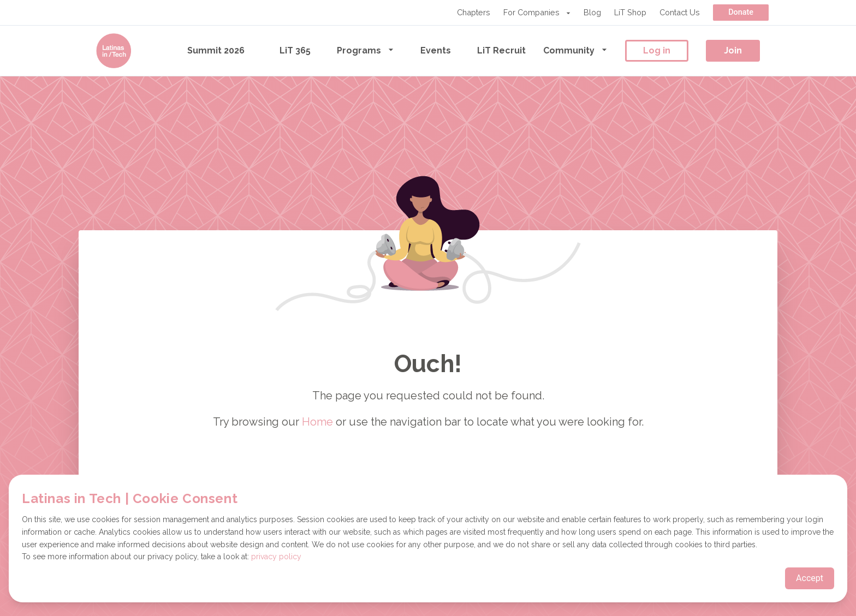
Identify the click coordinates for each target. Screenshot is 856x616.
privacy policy (276, 557)
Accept (810, 578)
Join (733, 50)
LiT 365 (295, 50)
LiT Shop (630, 12)
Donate (741, 12)
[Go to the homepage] (114, 51)
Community (575, 50)
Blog (592, 12)
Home (317, 422)
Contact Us (680, 12)
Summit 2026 (216, 50)
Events (436, 50)
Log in (657, 50)
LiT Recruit (501, 50)
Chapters (474, 12)
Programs (365, 50)
